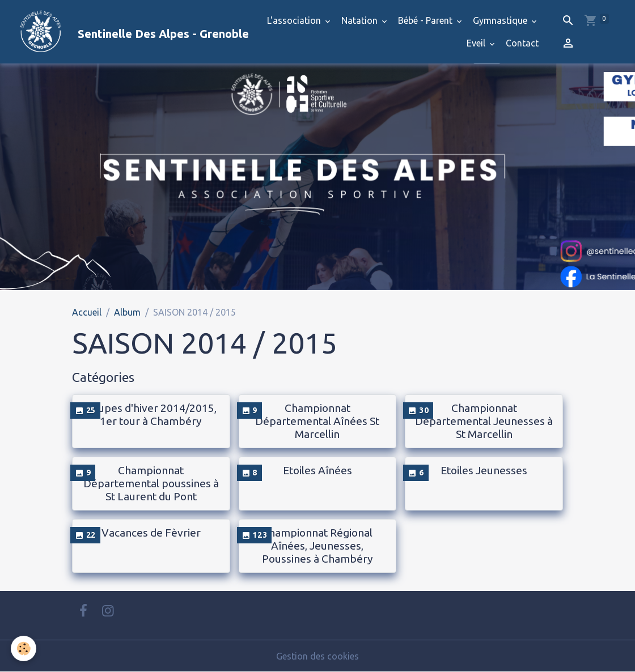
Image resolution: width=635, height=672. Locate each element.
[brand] (114, 32)
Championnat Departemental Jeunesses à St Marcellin (484, 421)
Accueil (87, 312)
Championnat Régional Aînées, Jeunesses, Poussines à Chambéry (317, 546)
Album (127, 312)
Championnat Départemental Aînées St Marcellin (317, 421)
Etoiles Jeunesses (484, 470)
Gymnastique (501, 20)
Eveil (477, 43)
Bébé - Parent (426, 20)
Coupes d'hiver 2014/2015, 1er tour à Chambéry (151, 414)
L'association (295, 20)
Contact (522, 43)
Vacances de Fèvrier (151, 533)
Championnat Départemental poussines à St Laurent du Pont (151, 483)
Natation (361, 20)
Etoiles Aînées (317, 470)
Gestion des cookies (317, 656)
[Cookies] (24, 648)
